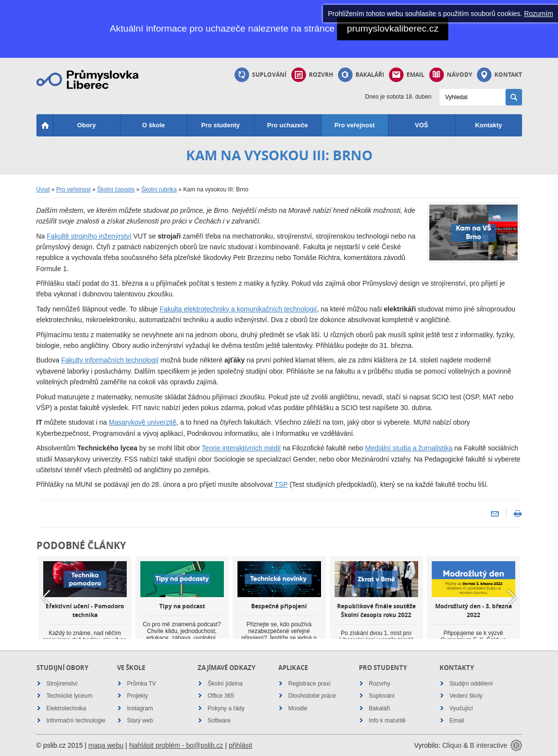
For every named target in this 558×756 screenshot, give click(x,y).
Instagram (140, 708)
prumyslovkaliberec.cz (393, 28)
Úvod (43, 189)
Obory (86, 125)
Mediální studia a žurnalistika (409, 448)
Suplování (261, 75)
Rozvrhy (380, 684)
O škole (154, 125)
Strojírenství (62, 684)
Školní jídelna (225, 684)
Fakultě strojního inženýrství (89, 236)
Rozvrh (312, 75)
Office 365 (221, 696)
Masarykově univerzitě (143, 422)
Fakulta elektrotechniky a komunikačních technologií (238, 309)
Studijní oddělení (471, 684)
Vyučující (461, 708)
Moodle (298, 708)
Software (219, 721)
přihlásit (240, 745)
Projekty (138, 696)
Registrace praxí (310, 684)
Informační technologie (76, 721)
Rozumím (539, 14)
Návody (451, 75)
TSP (281, 484)
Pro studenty (220, 125)
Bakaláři (361, 75)
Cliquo (452, 745)
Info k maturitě (388, 721)
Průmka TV (142, 684)
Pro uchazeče (287, 125)
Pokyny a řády (226, 708)
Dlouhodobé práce (312, 696)
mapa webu (106, 745)
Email (407, 75)
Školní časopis (116, 189)
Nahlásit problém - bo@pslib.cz (176, 745)
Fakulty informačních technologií (110, 360)
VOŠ (421, 125)
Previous (46, 598)
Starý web (140, 721)
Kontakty (489, 125)
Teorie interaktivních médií (242, 448)
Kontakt (499, 75)
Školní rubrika (159, 189)
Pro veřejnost (354, 125)
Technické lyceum (70, 696)
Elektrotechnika (67, 708)
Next (512, 598)
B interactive (488, 745)
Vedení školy (466, 696)
